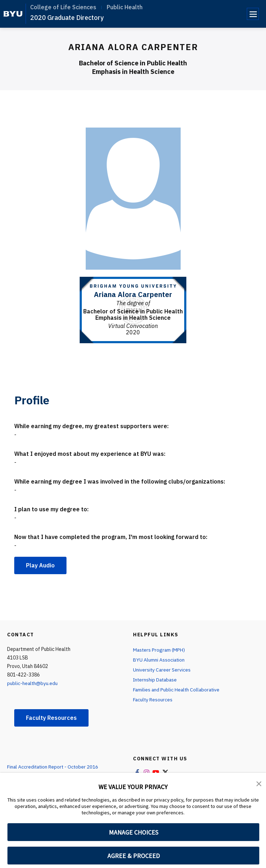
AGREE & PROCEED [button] (134, 856)
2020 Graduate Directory (67, 18)
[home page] (13, 14)
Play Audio (40, 565)
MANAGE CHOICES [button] (134, 832)
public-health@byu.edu (33, 683)
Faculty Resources (51, 718)
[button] (259, 783)
